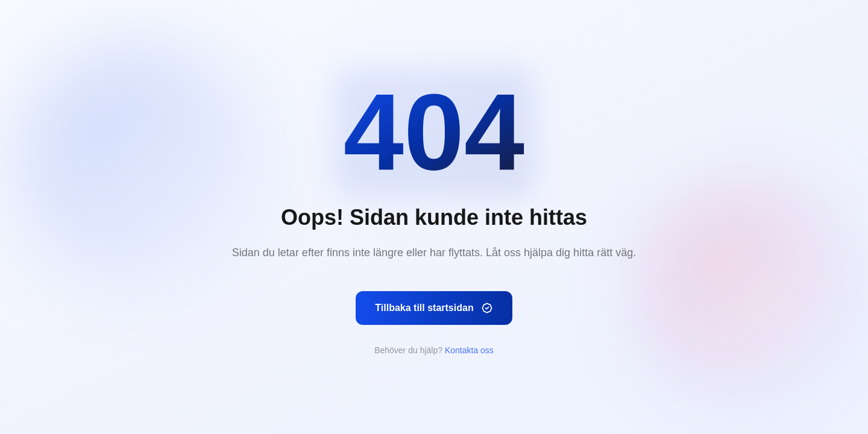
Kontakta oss (469, 350)
